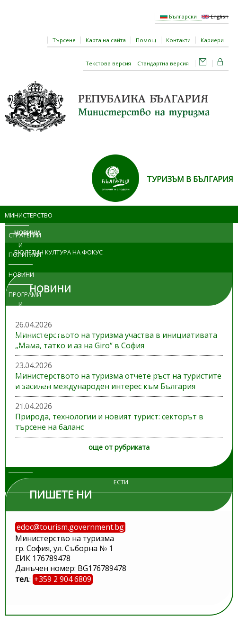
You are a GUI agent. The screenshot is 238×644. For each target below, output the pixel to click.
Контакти (178, 40)
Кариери (212, 40)
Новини (21, 274)
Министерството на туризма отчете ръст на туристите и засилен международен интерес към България (118, 381)
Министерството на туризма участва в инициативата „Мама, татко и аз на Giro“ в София (116, 340)
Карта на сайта (106, 40)
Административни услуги (26, 339)
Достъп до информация (21, 373)
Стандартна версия (163, 63)
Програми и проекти (21, 304)
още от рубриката (119, 447)
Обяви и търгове (18, 433)
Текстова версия (108, 63)
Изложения (21, 403)
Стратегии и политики (21, 245)
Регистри (21, 463)
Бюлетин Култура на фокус (58, 252)
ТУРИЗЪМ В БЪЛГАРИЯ (190, 179)
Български (178, 16)
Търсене (64, 40)
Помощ (146, 40)
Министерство (17, 215)
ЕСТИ (121, 482)
